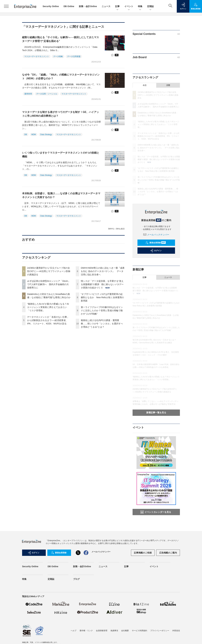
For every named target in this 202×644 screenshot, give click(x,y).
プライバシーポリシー (160, 631)
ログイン (156, 251)
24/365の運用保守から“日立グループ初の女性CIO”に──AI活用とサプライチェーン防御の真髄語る (49, 271)
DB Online (69, 6)
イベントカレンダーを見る (156, 512)
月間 (168, 85)
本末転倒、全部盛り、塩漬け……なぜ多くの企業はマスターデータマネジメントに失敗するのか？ (61, 195)
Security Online (51, 6)
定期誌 (150, 7)
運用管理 (28, 94)
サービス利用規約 (140, 631)
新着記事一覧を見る (156, 413)
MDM (34, 135)
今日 (145, 85)
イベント (129, 7)
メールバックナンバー (156, 235)
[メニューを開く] (6, 6)
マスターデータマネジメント (37, 56)
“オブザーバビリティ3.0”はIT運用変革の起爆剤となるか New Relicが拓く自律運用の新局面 (102, 297)
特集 (140, 7)
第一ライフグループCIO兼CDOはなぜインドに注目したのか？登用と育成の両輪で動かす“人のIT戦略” (102, 310)
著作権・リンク (86, 631)
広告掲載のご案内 (168, 553)
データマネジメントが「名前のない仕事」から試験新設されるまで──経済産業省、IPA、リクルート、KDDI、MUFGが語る (48, 320)
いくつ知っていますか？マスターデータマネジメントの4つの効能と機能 (61, 155)
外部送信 (176, 631)
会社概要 (125, 631)
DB (26, 135)
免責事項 (114, 631)
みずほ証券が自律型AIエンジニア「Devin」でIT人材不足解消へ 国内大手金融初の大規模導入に (49, 284)
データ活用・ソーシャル (47, 94)
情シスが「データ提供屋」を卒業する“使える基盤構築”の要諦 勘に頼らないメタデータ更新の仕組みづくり (102, 284)
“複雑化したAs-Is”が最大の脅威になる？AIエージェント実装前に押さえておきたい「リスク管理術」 (48, 307)
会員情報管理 (102, 631)
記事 (117, 7)
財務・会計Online (88, 6)
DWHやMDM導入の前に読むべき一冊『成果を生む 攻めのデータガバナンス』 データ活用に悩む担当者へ (103, 271)
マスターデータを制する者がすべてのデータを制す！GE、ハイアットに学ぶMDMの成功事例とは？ (61, 114)
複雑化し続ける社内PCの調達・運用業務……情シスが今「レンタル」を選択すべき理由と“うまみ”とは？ (102, 324)
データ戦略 (58, 56)
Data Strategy (46, 135)
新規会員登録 (156, 243)
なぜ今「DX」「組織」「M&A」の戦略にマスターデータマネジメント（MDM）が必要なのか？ (61, 77)
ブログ (76, 579)
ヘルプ (74, 631)
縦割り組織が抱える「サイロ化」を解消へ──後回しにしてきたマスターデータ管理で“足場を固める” (61, 39)
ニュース (106, 6)
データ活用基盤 (74, 56)
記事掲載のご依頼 (143, 553)
